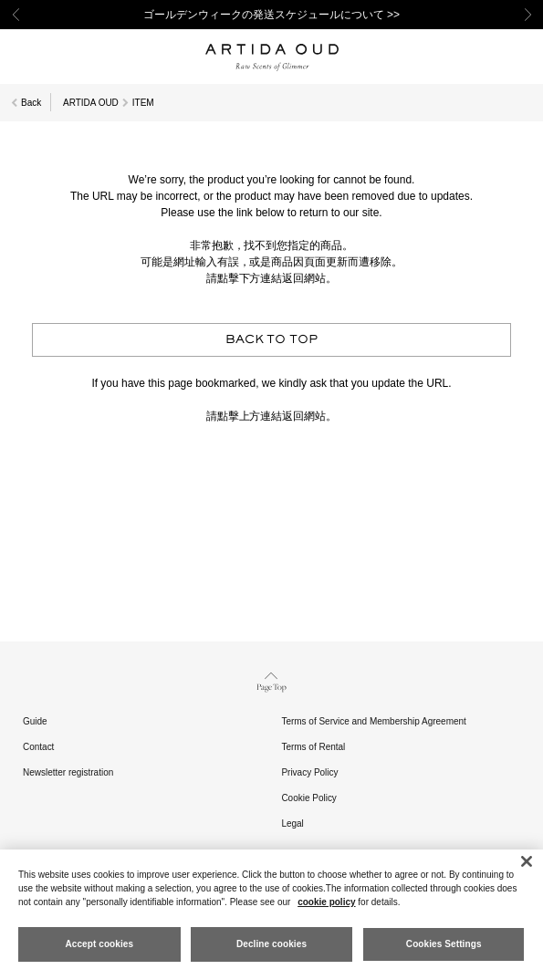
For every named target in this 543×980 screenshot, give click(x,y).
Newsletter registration (68, 772)
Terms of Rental (313, 747)
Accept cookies (99, 944)
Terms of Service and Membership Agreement (373, 721)
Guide (35, 721)
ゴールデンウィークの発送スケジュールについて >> (271, 15)
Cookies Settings (444, 944)
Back (31, 103)
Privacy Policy (309, 772)
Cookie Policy (308, 798)
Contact (38, 747)
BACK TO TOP (272, 340)
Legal (292, 824)
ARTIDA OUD (91, 103)
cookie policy (326, 902)
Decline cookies (271, 944)
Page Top (271, 680)
